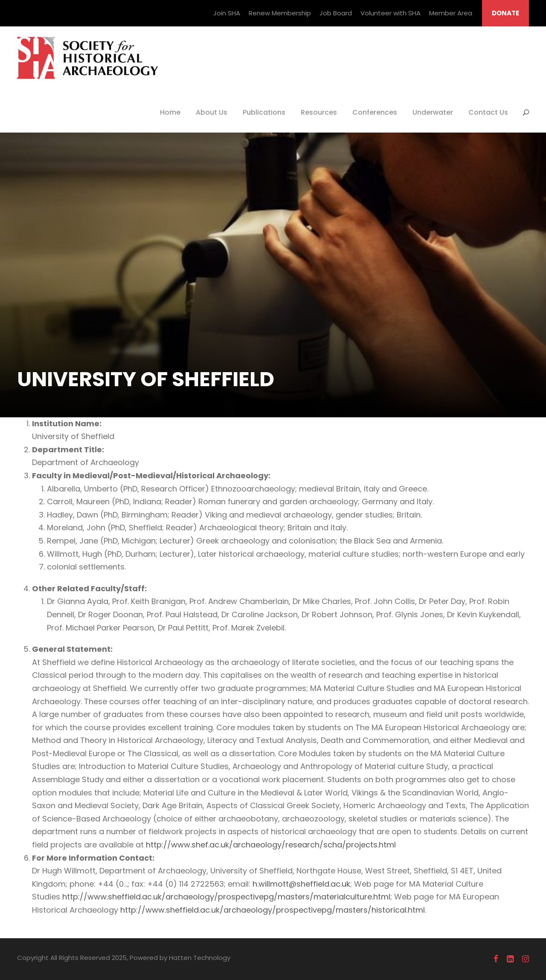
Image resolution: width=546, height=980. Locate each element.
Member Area (451, 13)
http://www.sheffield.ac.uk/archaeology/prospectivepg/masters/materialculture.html (226, 897)
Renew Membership (280, 13)
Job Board (336, 13)
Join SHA (227, 13)
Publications (264, 112)
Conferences (375, 112)
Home (170, 112)
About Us (212, 112)
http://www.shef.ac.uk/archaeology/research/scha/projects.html (271, 845)
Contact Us (488, 112)
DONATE (505, 13)
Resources (319, 112)
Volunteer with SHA (391, 13)
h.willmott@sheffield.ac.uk (301, 884)
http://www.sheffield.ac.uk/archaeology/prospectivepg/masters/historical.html (273, 910)
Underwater (433, 112)
